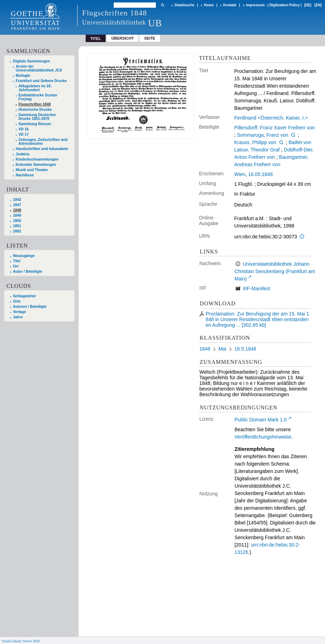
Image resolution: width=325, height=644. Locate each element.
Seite (150, 38)
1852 (17, 231)
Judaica (23, 154)
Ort (16, 266)
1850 (17, 221)
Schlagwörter (25, 296)
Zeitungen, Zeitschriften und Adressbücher (43, 142)
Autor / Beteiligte (28, 272)
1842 (17, 200)
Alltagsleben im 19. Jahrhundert (35, 88)
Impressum (255, 5)
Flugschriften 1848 (35, 104)
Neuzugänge (24, 256)
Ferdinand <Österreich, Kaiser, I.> (271, 118)
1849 (17, 215)
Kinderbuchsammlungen (37, 159)
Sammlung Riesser (35, 124)
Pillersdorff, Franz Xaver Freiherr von (274, 128)
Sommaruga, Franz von (263, 135)
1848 (17, 210)
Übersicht (122, 38)
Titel (17, 261)
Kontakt (230, 5)
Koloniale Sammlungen (36, 165)
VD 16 (24, 129)
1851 (17, 226)
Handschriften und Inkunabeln (42, 149)
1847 (17, 205)
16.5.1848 (245, 349)
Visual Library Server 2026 (21, 641)
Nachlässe (25, 175)
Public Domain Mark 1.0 (261, 420)
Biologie (23, 76)
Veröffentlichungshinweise (263, 437)
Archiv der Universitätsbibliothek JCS (39, 68)
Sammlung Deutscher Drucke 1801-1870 (37, 117)
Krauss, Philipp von (255, 142)
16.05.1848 (260, 174)
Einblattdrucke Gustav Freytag (38, 97)
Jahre (18, 317)
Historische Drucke (35, 110)
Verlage (19, 312)
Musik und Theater (32, 170)
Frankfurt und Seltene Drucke (41, 81)
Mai (222, 349)
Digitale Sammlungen (32, 61)
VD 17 (24, 134)
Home (209, 5)
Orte (17, 301)
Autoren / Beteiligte (30, 307)
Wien (240, 174)
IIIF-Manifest (257, 289)
